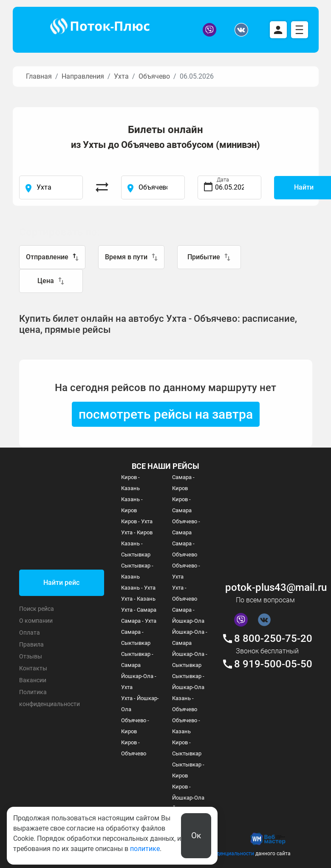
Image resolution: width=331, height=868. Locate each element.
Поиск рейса (37, 609)
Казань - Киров (132, 505)
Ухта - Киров (137, 532)
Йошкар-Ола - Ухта (139, 682)
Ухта (121, 76)
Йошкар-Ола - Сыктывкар (190, 660)
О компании (36, 621)
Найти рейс (61, 583)
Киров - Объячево (134, 748)
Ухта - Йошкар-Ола (140, 704)
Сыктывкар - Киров (188, 770)
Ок (196, 835)
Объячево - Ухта (186, 571)
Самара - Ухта (139, 621)
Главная (39, 76)
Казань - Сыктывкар (136, 549)
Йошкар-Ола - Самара (190, 637)
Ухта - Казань (138, 599)
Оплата (30, 633)
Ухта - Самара (139, 610)
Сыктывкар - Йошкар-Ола (188, 682)
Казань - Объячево (185, 704)
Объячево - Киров (135, 726)
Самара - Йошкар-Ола (188, 615)
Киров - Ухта (137, 521)
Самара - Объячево (185, 549)
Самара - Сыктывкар (136, 637)
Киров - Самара (182, 505)
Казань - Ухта (138, 588)
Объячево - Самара (186, 527)
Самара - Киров (183, 483)
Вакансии (33, 680)
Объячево (154, 76)
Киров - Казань (130, 483)
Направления (83, 76)
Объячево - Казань (186, 726)
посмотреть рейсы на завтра (166, 414)
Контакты (33, 668)
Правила (31, 644)
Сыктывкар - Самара (137, 660)
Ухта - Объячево (185, 593)
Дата (223, 180)
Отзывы (31, 656)
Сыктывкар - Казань (137, 571)
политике (145, 849)
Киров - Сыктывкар (187, 748)
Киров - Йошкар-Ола (188, 792)
